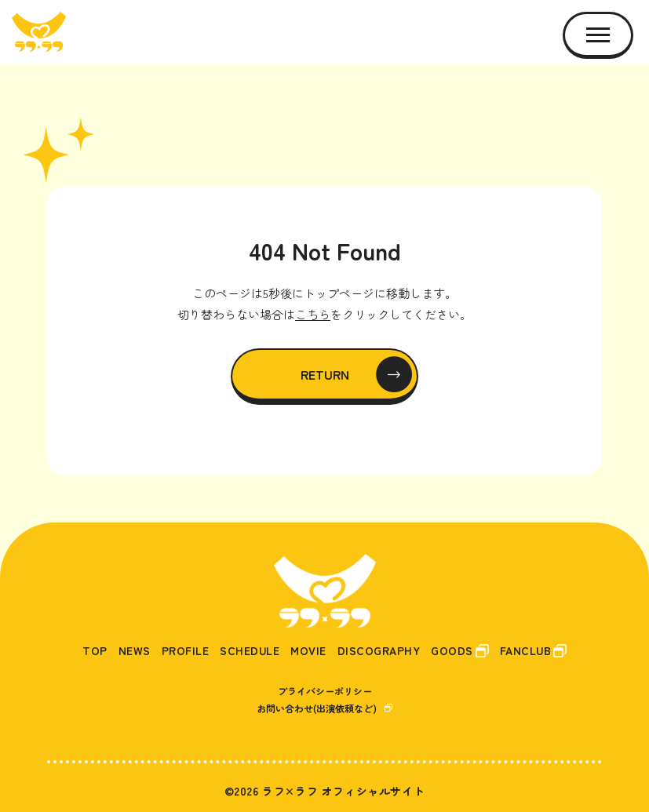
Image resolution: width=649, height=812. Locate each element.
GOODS (452, 651)
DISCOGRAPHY (379, 651)
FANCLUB (526, 651)
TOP (95, 651)
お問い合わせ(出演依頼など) (317, 708)
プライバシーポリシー (325, 691)
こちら (313, 314)
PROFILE (186, 651)
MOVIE (308, 651)
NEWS (135, 651)
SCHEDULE (250, 651)
